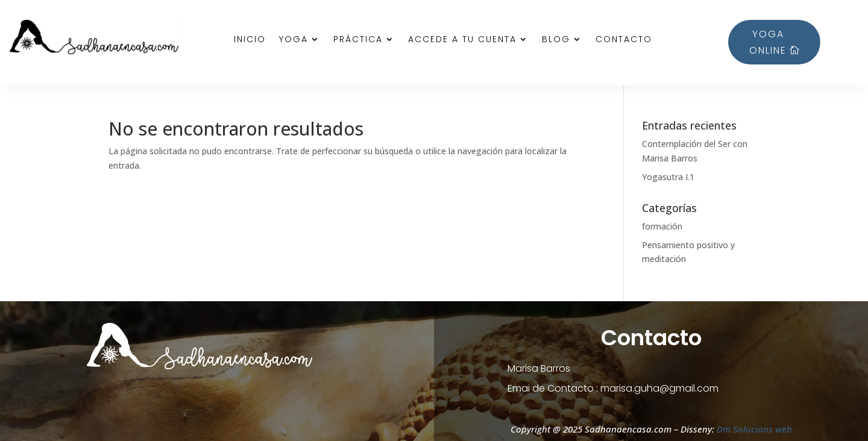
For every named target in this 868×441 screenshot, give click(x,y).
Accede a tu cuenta (462, 40)
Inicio (250, 40)
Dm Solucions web (753, 429)
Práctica (358, 40)
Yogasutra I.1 (668, 177)
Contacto (624, 40)
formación (662, 226)
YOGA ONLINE (768, 42)
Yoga (294, 40)
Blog (556, 40)
